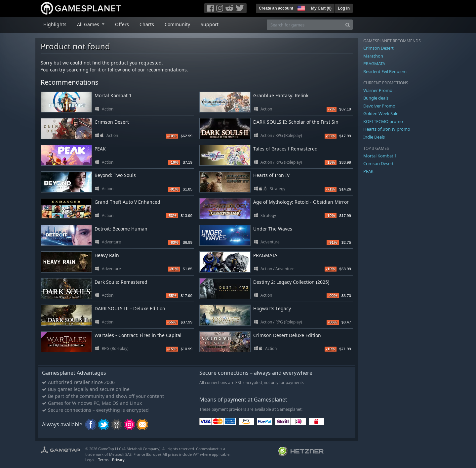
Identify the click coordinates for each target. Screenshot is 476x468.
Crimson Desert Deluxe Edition (287, 335)
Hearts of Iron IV (271, 175)
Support (210, 24)
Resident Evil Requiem (385, 71)
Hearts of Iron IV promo (387, 129)
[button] (300, 7)
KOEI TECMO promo (383, 121)
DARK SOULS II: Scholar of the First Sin (296, 122)
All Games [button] (89, 24)
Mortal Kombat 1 (113, 95)
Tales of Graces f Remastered (285, 149)
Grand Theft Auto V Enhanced (127, 202)
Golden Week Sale (381, 113)
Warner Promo (378, 90)
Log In (344, 8)
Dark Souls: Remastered (121, 282)
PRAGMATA (265, 255)
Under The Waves (273, 229)
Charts (147, 24)
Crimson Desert (112, 122)
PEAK (100, 149)
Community (177, 24)
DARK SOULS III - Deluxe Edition (130, 308)
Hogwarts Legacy (272, 308)
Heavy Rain (107, 255)
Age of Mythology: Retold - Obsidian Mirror (301, 202)
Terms (103, 460)
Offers (122, 24)
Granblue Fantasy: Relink (281, 95)
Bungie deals (376, 98)
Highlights (55, 24)
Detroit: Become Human (121, 229)
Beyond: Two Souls (115, 175)
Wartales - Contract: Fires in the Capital (138, 335)
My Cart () (321, 8)
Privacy (118, 460)
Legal (90, 460)
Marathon (373, 56)
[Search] (348, 25)
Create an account (276, 8)
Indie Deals (374, 137)
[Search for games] (305, 25)
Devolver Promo (379, 106)
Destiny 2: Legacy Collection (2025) (291, 282)
